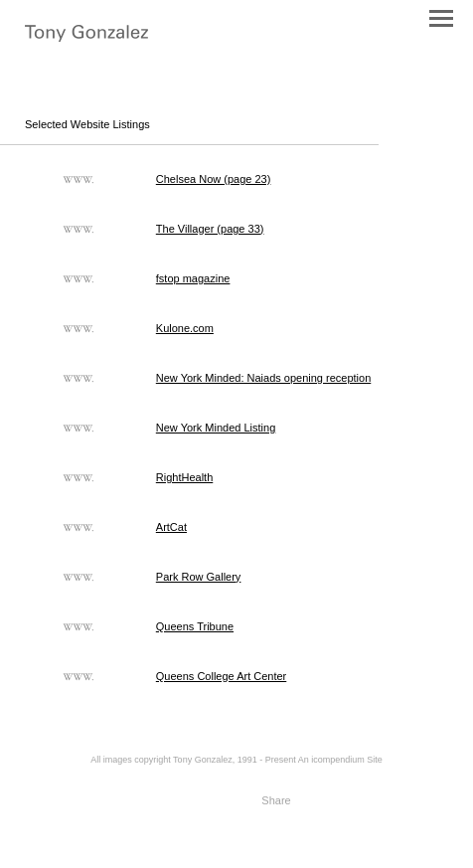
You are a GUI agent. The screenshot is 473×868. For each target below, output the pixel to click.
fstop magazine (193, 278)
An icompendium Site (340, 760)
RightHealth (184, 477)
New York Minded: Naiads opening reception (263, 378)
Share (276, 800)
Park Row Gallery (199, 577)
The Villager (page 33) (210, 229)
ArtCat (171, 527)
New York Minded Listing (216, 428)
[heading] (86, 35)
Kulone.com (185, 328)
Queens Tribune (195, 626)
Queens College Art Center (221, 676)
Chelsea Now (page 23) (214, 179)
